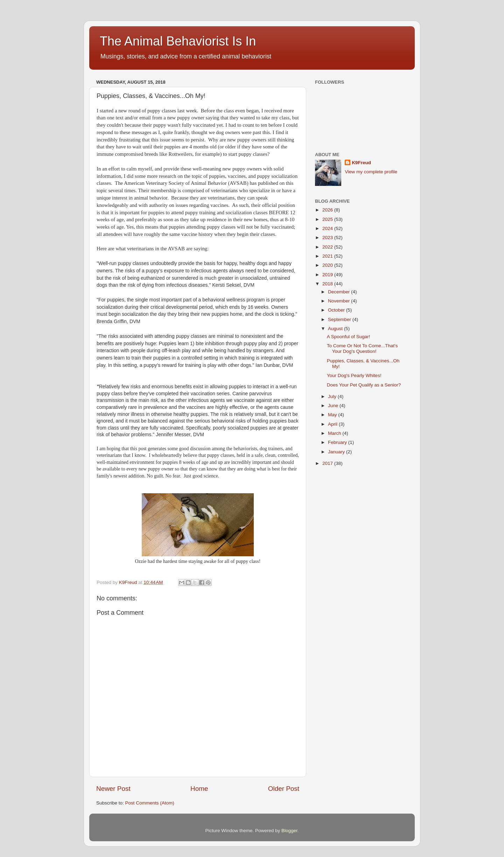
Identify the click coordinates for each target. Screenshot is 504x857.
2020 (328, 265)
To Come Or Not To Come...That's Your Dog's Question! (362, 349)
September (340, 319)
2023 (328, 238)
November (339, 301)
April (333, 424)
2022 (328, 247)
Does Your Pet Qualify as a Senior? (364, 385)
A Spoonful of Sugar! (349, 337)
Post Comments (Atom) (150, 803)
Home (199, 789)
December (339, 292)
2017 (328, 463)
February (338, 442)
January (337, 452)
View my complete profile (371, 172)
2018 (328, 284)
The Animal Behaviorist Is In (178, 41)
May (333, 415)
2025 (328, 219)
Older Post (284, 789)
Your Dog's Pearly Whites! (354, 375)
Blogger (289, 831)
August (336, 329)
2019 (328, 275)
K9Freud (361, 163)
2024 (328, 228)
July (333, 396)
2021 (328, 256)
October (337, 310)
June (334, 406)
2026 (328, 210)
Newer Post (113, 789)
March (335, 433)
